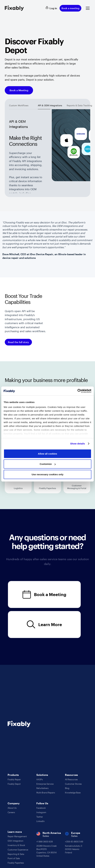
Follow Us (42, 803)
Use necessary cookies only (47, 474)
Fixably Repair (14, 779)
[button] (87, 8)
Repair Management (17, 836)
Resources (71, 775)
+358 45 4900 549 (74, 842)
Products (13, 775)
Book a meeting (70, 8)
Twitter (40, 817)
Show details (78, 444)
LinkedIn (41, 821)
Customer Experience (18, 850)
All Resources (71, 779)
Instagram (41, 812)
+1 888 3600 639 (45, 842)
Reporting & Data (16, 854)
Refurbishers (42, 788)
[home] (14, 8)
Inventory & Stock (16, 845)
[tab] (19, 106)
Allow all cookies (48, 454)
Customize (48, 464)
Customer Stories (73, 784)
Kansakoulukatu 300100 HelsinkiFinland (74, 849)
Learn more (15, 832)
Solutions (42, 775)
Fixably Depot (14, 784)
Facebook (41, 808)
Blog (67, 788)
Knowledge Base (73, 793)
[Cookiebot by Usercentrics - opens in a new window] (77, 391)
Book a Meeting (19, 90)
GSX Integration (15, 841)
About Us (12, 808)
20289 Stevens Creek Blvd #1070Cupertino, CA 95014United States (47, 851)
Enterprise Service (45, 784)
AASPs (40, 779)
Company (14, 803)
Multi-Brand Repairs (46, 793)
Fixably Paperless (16, 863)
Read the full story (18, 342)
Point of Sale (14, 858)
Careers (11, 812)
